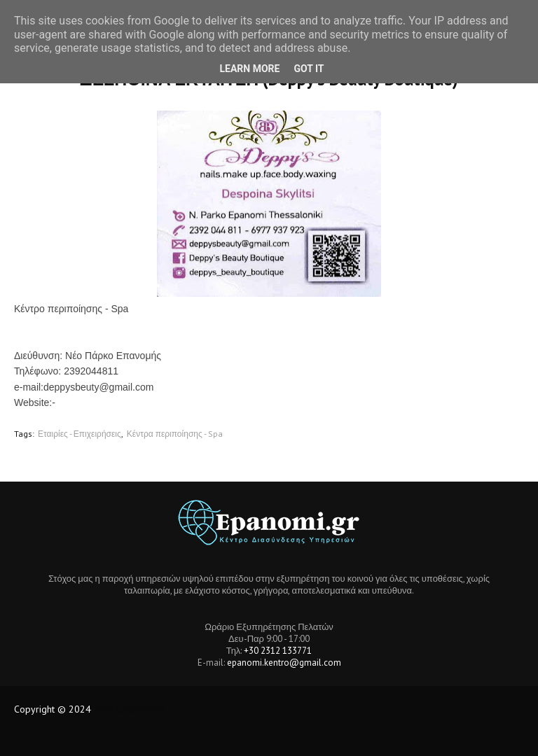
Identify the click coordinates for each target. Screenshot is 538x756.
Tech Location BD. (131, 709)
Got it (309, 69)
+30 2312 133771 (278, 651)
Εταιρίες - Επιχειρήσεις (80, 434)
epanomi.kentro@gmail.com (284, 663)
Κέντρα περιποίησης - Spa (175, 434)
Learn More (249, 69)
